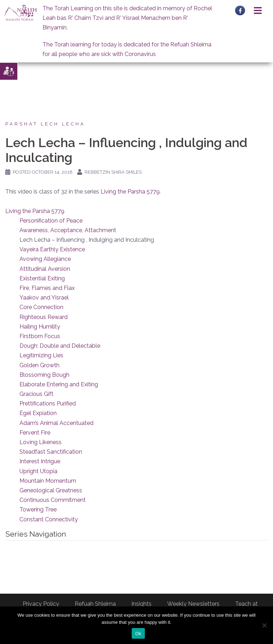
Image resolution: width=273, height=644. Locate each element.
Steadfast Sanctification (51, 452)
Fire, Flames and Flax (47, 288)
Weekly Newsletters (193, 604)
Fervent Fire (35, 433)
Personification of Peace (51, 221)
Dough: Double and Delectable (60, 346)
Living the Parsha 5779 (130, 192)
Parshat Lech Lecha (45, 124)
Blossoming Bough (44, 375)
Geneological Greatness (51, 490)
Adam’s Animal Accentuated (56, 423)
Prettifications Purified (48, 404)
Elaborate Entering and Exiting (59, 384)
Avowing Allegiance (45, 259)
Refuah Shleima (95, 604)
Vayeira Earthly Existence (52, 249)
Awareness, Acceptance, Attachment (68, 230)
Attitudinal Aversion (45, 269)
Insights (141, 604)
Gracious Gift (36, 394)
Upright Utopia (38, 471)
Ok (138, 634)
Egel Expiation (38, 413)
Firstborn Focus (40, 336)
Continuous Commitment (53, 500)
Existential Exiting (42, 278)
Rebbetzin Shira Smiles (113, 172)
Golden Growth (39, 365)
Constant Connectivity (49, 519)
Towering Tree (38, 509)
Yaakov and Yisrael (44, 298)
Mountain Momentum (48, 481)
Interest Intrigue (40, 461)
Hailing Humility (40, 327)
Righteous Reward (44, 317)
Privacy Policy (41, 604)
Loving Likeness (41, 442)
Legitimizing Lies (41, 355)
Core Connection (41, 307)
